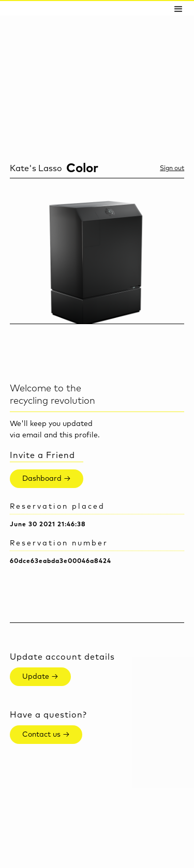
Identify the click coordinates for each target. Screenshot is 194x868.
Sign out (172, 169)
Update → (40, 677)
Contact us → (46, 735)
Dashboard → (47, 479)
